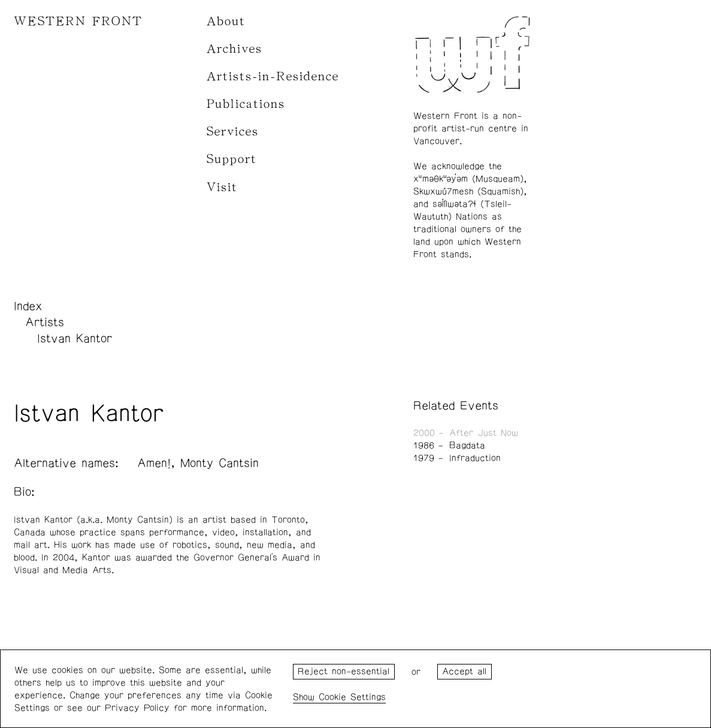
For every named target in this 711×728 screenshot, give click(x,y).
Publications (246, 104)
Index (28, 306)
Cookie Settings (352, 697)
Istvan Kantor (75, 339)
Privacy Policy (137, 708)
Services (233, 132)
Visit (222, 187)
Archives (235, 49)
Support (232, 159)
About (226, 21)
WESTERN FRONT (78, 21)
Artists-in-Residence (273, 76)
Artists (45, 322)
